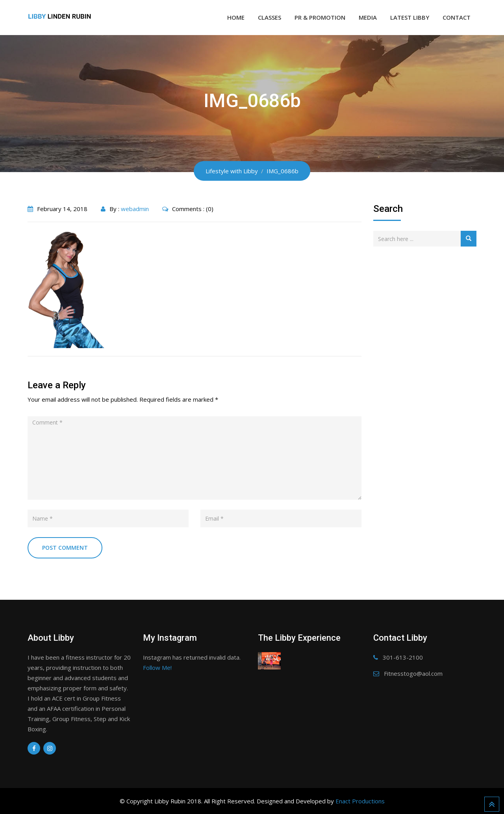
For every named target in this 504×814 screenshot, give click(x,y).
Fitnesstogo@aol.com (413, 673)
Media (368, 17)
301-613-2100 (403, 657)
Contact (457, 17)
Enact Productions (360, 801)
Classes (270, 17)
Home (236, 17)
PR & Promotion (320, 17)
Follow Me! (157, 668)
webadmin (135, 209)
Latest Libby (410, 17)
